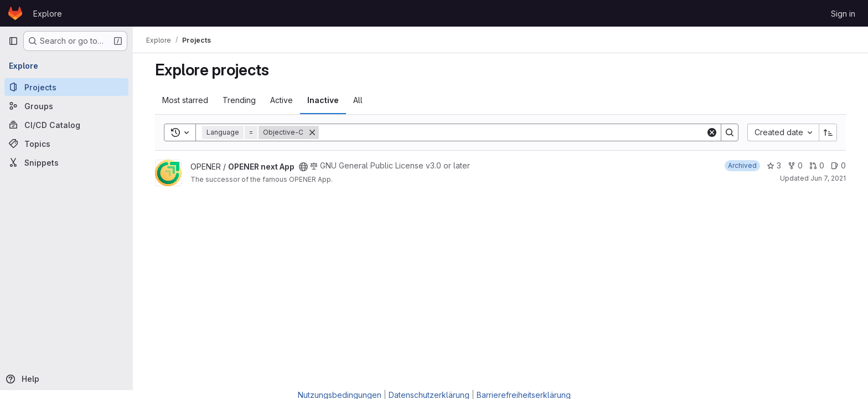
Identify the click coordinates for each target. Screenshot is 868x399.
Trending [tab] (239, 100)
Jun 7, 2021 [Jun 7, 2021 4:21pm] (828, 178)
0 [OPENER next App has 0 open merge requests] (817, 165)
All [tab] (358, 100)
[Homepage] (15, 13)
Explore (48, 14)
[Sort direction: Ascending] (828, 132)
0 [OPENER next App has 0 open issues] (838, 165)
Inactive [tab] (323, 100)
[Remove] (312, 132)
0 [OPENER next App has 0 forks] (795, 165)
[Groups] (66, 106)
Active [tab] (281, 100)
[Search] (512, 132)
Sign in (843, 14)
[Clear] (712, 132)
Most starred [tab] (185, 100)
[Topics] (66, 144)
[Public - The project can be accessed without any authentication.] (303, 167)
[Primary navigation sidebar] (13, 41)
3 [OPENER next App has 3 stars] (774, 165)
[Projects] (66, 87)
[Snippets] (66, 162)
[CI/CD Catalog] (66, 125)
